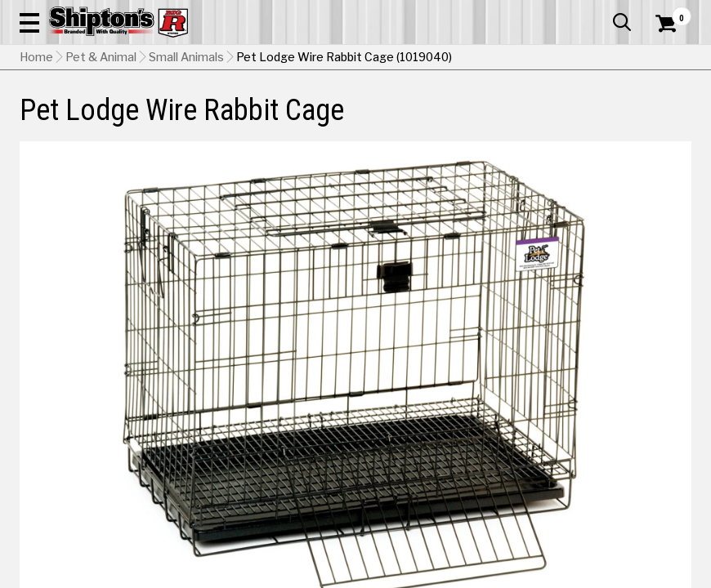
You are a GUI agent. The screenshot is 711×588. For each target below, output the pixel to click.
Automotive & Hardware (162, 120)
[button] (443, 59)
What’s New (600, 12)
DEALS (673, 120)
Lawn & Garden (477, 120)
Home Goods (316, 120)
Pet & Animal (546, 120)
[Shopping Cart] (664, 45)
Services (669, 12)
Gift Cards (528, 12)
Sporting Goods (613, 120)
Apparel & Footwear (61, 120)
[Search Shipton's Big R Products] (389, 59)
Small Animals (186, 159)
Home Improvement (395, 120)
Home (36, 159)
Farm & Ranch (251, 120)
